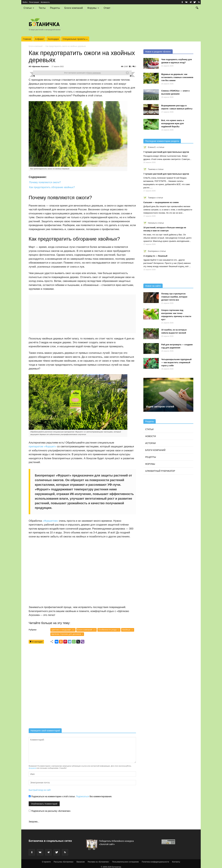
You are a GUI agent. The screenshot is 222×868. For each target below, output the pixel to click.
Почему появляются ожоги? (45, 182)
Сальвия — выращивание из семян (161, 202)
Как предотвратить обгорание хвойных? (52, 187)
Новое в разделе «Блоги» (158, 52)
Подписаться (82, 796)
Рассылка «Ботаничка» (64, 862)
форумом (32, 768)
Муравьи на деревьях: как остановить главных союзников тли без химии (177, 77)
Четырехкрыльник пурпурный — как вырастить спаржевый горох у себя (176, 362)
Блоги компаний (74, 8)
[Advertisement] (82, 687)
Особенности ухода (109, 630)
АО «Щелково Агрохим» (39, 66)
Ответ (107, 8)
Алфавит (39, 39)
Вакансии (81, 862)
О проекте (46, 862)
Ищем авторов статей (160, 407)
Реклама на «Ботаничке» (98, 862)
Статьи (29, 8)
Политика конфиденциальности (155, 862)
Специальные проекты (75, 39)
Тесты (42, 8)
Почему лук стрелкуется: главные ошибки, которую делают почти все (174, 297)
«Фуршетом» (50, 521)
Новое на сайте (153, 286)
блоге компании (94, 73)
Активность (45, 2)
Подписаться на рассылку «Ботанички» (50, 811)
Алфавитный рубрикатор (160, 471)
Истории (150, 443)
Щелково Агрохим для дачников (67, 634)
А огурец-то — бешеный (155, 256)
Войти (25, 2)
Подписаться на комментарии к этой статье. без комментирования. (70, 796)
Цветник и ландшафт (63, 630)
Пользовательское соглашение (125, 862)
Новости (151, 436)
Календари (53, 39)
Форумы (93, 8)
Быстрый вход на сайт (40, 790)
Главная (27, 39)
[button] (197, 8)
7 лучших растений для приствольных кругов (166, 152)
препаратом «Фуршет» (42, 446)
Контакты (176, 862)
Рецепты (55, 8)
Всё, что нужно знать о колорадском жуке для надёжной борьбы (173, 123)
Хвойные (128, 630)
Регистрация (34, 2)
